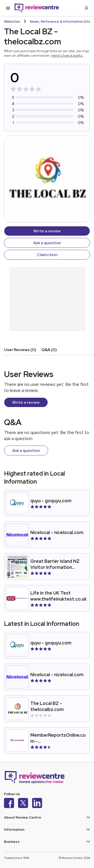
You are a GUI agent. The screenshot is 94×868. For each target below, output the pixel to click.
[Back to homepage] (37, 8)
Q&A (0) (49, 350)
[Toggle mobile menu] (8, 8)
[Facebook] (9, 804)
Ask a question (47, 243)
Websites (12, 21)
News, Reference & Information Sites (61, 21)
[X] (23, 804)
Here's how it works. (67, 55)
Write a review (47, 231)
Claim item (47, 255)
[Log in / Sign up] (86, 8)
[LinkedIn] (37, 804)
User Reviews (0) (20, 350)
